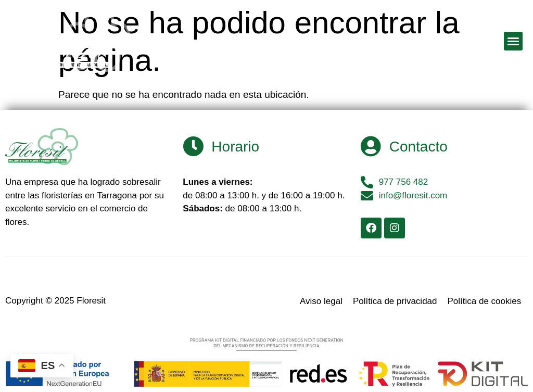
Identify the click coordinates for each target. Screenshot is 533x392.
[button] (513, 41)
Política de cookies (485, 301)
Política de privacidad (395, 301)
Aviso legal (321, 301)
